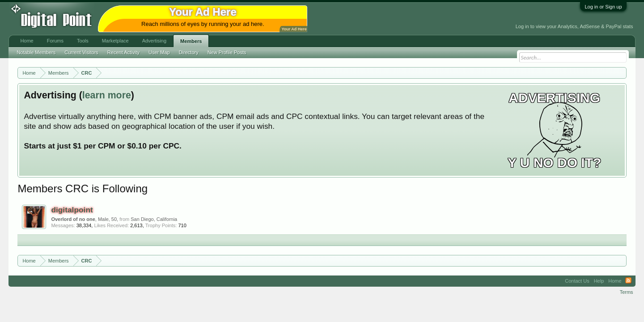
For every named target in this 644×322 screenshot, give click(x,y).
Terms (627, 292)
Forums (55, 41)
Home (27, 41)
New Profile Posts (227, 52)
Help (599, 281)
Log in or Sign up (603, 7)
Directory (189, 52)
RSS (628, 281)
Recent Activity (123, 52)
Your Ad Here (294, 29)
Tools (83, 41)
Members (191, 41)
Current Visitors (81, 52)
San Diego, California (154, 219)
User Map (159, 52)
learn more (107, 95)
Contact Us (577, 281)
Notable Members (36, 52)
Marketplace (115, 41)
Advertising (154, 41)
